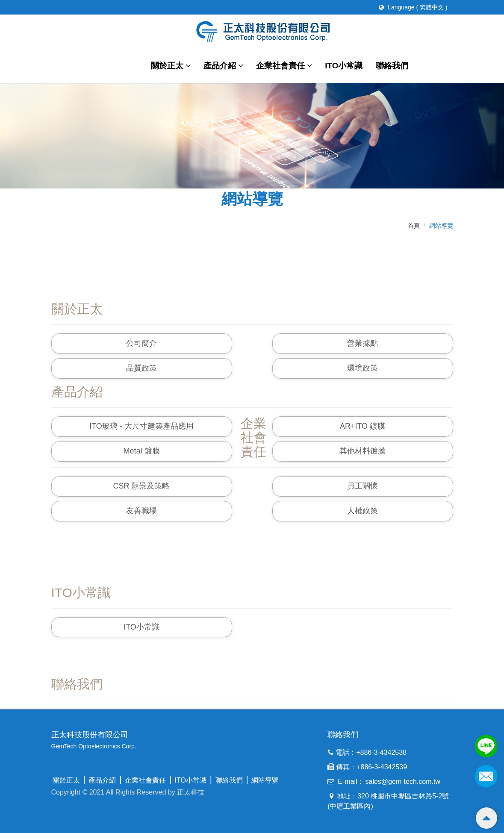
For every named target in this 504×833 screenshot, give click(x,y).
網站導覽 (265, 780)
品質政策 (141, 368)
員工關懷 (363, 486)
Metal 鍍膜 (141, 451)
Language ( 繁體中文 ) (413, 7)
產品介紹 (223, 66)
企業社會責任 (284, 66)
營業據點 (363, 343)
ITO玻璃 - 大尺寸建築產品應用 (141, 426)
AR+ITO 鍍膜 (363, 426)
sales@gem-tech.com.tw (403, 781)
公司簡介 (141, 343)
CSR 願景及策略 (141, 486)
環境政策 (363, 368)
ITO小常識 (344, 66)
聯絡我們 (392, 66)
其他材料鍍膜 (363, 451)
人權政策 (363, 511)
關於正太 (171, 66)
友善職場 (141, 511)
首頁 (414, 226)
